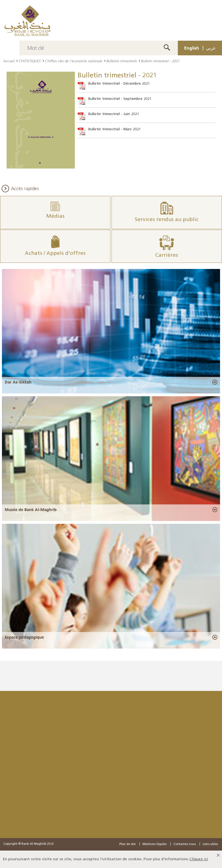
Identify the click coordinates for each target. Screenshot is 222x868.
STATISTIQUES (30, 61)
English (192, 48)
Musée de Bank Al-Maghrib (31, 510)
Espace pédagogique (24, 637)
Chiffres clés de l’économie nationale (73, 61)
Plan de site (127, 844)
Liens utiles (210, 844)
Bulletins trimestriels (121, 61)
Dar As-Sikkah (18, 382)
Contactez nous (185, 844)
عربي (211, 48)
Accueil (9, 61)
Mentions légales (154, 844)
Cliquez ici (199, 859)
